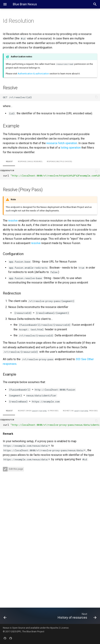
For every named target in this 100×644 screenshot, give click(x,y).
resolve (13, 221)
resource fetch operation (62, 143)
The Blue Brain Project (33, 631)
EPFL (19, 631)
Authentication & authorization (33, 74)
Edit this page (16, 469)
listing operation (71, 148)
